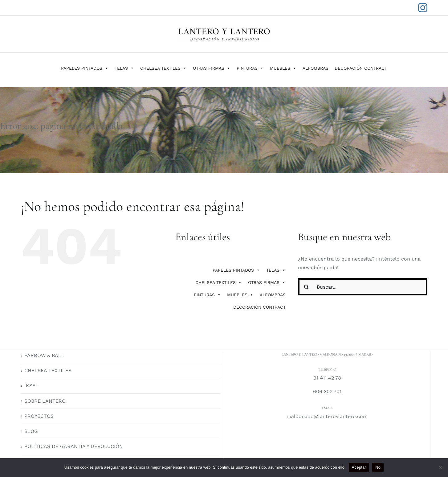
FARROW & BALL (44, 355)
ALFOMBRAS (316, 68)
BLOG (31, 431)
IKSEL (31, 386)
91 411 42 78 (327, 378)
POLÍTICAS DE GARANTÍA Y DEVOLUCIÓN (74, 446)
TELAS (124, 68)
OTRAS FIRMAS (212, 68)
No (378, 467)
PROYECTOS (39, 416)
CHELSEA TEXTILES (163, 68)
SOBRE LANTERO (45, 401)
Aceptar (359, 467)
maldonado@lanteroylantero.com (327, 416)
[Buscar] (307, 287)
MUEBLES (283, 68)
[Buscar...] (363, 287)
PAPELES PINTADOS (85, 68)
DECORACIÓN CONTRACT (361, 68)
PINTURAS (250, 68)
